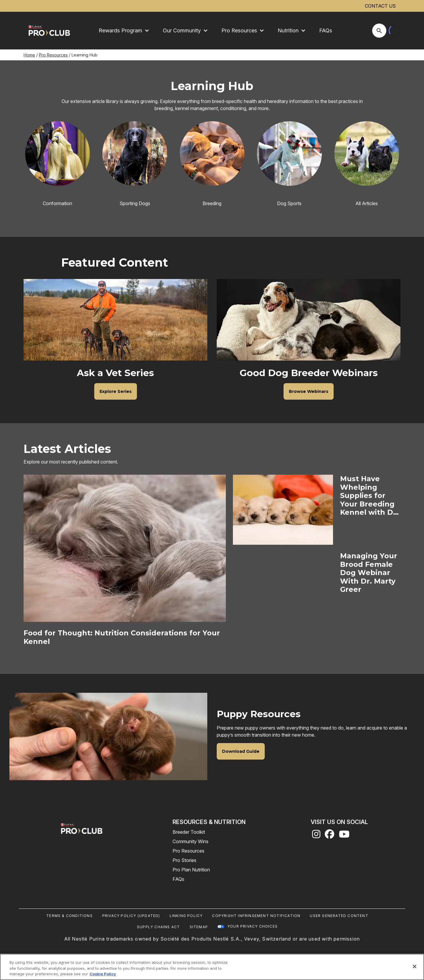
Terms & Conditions (69, 916)
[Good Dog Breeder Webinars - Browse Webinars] (309, 391)
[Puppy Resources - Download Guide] (241, 751)
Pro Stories (184, 860)
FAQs (326, 30)
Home (29, 55)
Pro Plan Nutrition (191, 870)
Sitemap (199, 927)
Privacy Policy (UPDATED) (131, 916)
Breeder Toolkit (189, 832)
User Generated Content (339, 916)
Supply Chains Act (158, 927)
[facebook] (329, 836)
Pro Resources (53, 55)
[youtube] (344, 836)
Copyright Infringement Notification (256, 916)
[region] (212, 967)
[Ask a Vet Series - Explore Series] (116, 391)
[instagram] (316, 836)
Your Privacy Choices (252, 926)
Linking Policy (186, 916)
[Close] (415, 966)
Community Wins (191, 841)
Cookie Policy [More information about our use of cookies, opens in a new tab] (103, 974)
